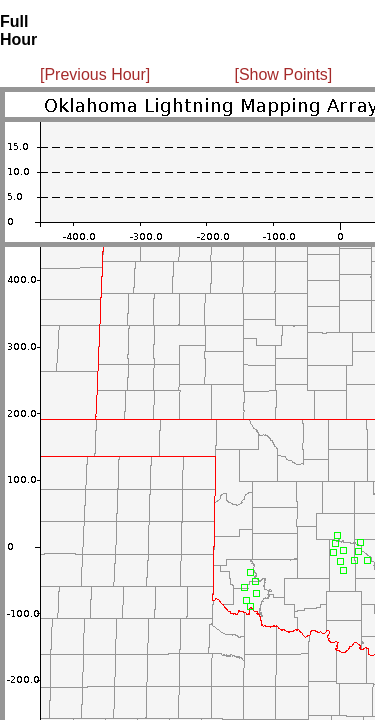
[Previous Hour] (95, 74)
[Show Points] (283, 74)
